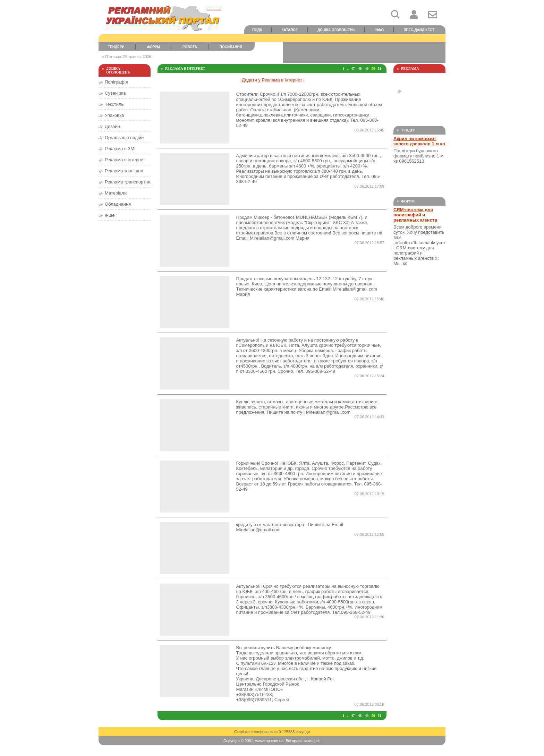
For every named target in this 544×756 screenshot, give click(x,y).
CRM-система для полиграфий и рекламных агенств (415, 215)
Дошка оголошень (336, 30)
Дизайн (112, 126)
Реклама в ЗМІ (120, 149)
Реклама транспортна (127, 182)
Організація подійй (124, 138)
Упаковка (114, 115)
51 (380, 68)
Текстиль (114, 104)
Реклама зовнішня (124, 171)
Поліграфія (116, 82)
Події (257, 30)
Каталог (290, 30)
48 (360, 68)
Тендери (116, 47)
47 (353, 68)
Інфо (379, 30)
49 (367, 68)
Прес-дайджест (419, 30)
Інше (110, 215)
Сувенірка (115, 93)
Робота (190, 47)
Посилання (231, 47)
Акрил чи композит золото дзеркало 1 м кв (419, 141)
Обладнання (118, 204)
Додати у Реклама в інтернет (272, 80)
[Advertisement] (364, 53)
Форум (154, 47)
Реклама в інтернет (125, 160)
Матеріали (116, 193)
